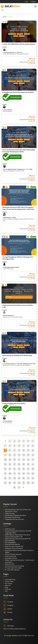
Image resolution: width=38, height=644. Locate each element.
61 (28, 478)
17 (19, 450)
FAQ (6, 591)
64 (10, 483)
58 (14, 478)
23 (14, 455)
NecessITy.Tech (10, 564)
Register (33, 2)
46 (24, 469)
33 (28, 460)
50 (10, 474)
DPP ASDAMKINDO (10, 543)
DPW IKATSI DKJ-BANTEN (12, 545)
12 (28, 446)
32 (24, 460)
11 (24, 446)
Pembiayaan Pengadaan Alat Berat (16, 515)
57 (10, 478)
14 (5, 450)
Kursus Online (9, 582)
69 (33, 483)
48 (33, 469)
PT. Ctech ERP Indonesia (12, 570)
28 (5, 460)
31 (19, 460)
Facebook (8, 602)
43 (10, 469)
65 (14, 483)
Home (5, 17)
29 (10, 460)
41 (33, 464)
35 (5, 464)
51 (14, 474)
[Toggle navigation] (2, 10)
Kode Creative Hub (11, 556)
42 (5, 469)
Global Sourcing (10, 514)
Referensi (8, 589)
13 (33, 446)
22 (10, 455)
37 (14, 464)
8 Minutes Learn (10, 529)
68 (28, 483)
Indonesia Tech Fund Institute (14, 549)
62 (33, 478)
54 (28, 474)
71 (19, 487)
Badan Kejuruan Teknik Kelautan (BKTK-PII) (18, 539)
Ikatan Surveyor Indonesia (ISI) (14, 547)
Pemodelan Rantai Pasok (13, 517)
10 (19, 446)
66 (19, 483)
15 (10, 450)
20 (33, 450)
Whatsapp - (9, 626)
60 (24, 478)
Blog (6, 587)
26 (28, 455)
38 (19, 464)
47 (28, 469)
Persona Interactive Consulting (14, 566)
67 (24, 483)
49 (5, 474)
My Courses (9, 583)
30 (14, 460)
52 (19, 474)
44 (14, 469)
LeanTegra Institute (11, 558)
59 (19, 478)
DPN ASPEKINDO (10, 541)
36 (10, 464)
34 (33, 460)
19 (28, 450)
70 (14, 487)
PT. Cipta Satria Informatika (13, 568)
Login (26, 2)
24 (19, 455)
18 (24, 450)
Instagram (8, 605)
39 (24, 464)
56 (5, 478)
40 (28, 464)
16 (14, 450)
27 (33, 455)
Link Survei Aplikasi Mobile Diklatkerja (14, 629)
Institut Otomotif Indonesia (13, 554)
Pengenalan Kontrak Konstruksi (15, 519)
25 (24, 455)
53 (24, 474)
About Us (8, 585)
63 (5, 483)
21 (5, 455)
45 (19, 469)
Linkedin (8, 609)
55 (33, 474)
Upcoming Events (10, 580)
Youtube (8, 612)
